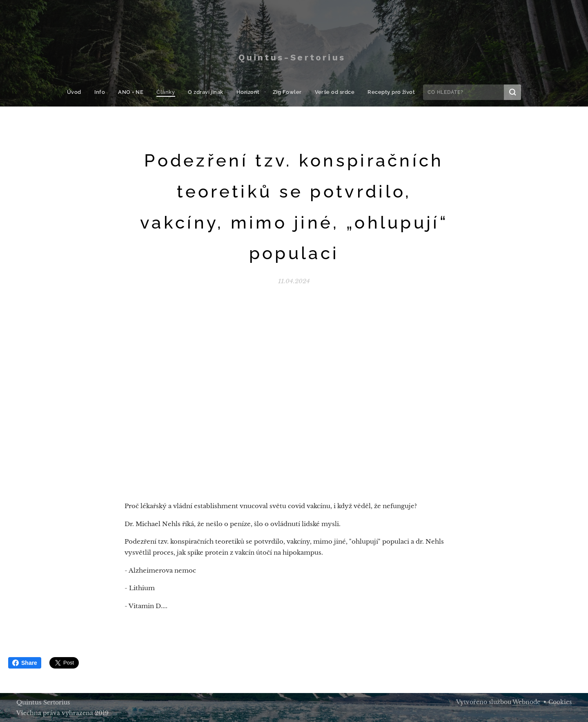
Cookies (560, 702)
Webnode (526, 702)
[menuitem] (81, 92)
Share (25, 663)
